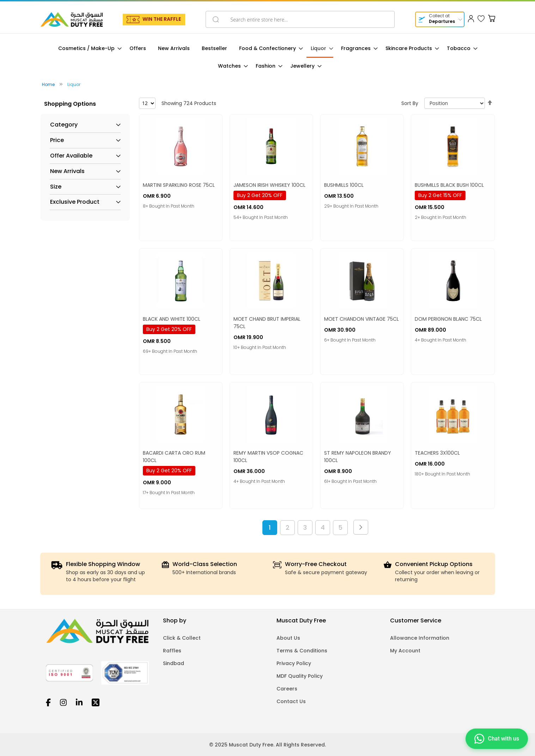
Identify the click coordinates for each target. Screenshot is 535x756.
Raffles (172, 651)
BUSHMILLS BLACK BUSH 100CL (449, 185)
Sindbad (174, 663)
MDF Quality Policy (300, 676)
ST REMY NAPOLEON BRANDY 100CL (358, 457)
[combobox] (300, 19)
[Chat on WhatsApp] (497, 738)
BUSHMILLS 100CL (344, 185)
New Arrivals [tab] (67, 171)
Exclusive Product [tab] (75, 202)
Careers (287, 689)
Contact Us (291, 701)
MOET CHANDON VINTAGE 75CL (361, 319)
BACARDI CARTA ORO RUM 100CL (174, 457)
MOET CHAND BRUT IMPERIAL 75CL (267, 323)
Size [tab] (56, 187)
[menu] (268, 57)
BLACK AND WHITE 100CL (172, 319)
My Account (405, 651)
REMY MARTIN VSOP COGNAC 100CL (268, 457)
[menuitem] (88, 48)
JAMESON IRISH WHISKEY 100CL (269, 185)
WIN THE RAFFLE (162, 19)
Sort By (410, 103)
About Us (288, 638)
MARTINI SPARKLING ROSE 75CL (179, 185)
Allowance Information (420, 638)
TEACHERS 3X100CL (437, 453)
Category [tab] (64, 125)
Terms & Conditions (302, 651)
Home (49, 84)
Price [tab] (57, 140)
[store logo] (72, 19)
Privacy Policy (294, 663)
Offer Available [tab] (71, 156)
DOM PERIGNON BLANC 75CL (448, 319)
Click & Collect (182, 638)
